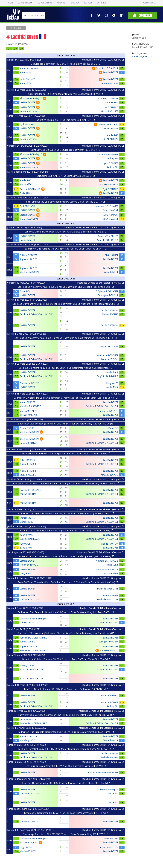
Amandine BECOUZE (108, 355)
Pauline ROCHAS (110, 314)
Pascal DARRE (27, 428)
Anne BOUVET (111, 838)
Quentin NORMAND (108, 124)
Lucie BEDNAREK (109, 128)
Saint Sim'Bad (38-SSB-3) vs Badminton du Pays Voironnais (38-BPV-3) (66, 94)
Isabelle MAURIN (110, 757)
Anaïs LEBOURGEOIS (108, 240)
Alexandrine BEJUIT (109, 789)
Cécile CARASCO (28, 475)
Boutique (88, 3)
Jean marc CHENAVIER (107, 206)
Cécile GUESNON (110, 310)
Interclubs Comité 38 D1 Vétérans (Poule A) (101, 283)
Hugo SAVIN (26, 847)
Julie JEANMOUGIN (29, 272)
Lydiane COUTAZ (28, 443)
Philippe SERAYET (28, 255)
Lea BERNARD (111, 107)
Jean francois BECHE (108, 98)
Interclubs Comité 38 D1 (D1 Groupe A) (103, 300)
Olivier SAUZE (111, 255)
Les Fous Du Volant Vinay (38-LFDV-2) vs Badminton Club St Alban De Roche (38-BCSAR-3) (66, 749)
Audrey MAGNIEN (29, 167)
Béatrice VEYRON (109, 83)
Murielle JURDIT (28, 522)
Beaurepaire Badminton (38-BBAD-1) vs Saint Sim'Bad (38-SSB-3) (66, 64)
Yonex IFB (61, 3)
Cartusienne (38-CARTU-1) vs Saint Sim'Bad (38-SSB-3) (66, 176)
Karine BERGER (27, 402)
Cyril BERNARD (27, 124)
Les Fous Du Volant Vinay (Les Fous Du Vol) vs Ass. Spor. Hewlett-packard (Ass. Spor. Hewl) (66, 556)
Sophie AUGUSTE (28, 259)
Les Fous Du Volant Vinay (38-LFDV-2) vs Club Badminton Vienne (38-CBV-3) (66, 766)
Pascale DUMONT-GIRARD (33, 638)
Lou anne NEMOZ (109, 695)
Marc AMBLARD (28, 411)
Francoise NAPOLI (109, 475)
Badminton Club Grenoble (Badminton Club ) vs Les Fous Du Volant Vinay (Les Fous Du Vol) (66, 513)
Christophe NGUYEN (30, 383)
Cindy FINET (26, 573)
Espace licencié (45, 3)
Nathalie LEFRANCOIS (107, 561)
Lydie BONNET (27, 79)
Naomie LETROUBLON (31, 669)
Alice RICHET (112, 102)
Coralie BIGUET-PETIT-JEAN (34, 619)
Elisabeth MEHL (28, 240)
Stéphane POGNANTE (107, 291)
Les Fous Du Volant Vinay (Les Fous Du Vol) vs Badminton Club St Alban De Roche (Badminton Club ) (66, 304)
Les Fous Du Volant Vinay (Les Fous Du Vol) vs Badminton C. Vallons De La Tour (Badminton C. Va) (66, 582)
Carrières (101, 3)
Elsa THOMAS (111, 573)
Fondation (74, 3)
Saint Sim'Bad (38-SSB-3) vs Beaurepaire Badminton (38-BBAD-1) (66, 150)
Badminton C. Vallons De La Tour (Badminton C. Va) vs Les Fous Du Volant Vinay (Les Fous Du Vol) (66, 398)
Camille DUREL (27, 518)
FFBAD (11, 3)
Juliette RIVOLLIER (109, 111)
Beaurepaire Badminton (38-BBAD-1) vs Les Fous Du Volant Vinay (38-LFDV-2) (66, 813)
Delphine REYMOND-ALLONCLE (36, 314)
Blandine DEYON (110, 346)
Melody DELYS (27, 666)
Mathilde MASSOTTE (30, 406)
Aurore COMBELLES (108, 236)
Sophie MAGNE (111, 210)
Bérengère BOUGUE (108, 295)
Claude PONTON (110, 544)
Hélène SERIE (112, 565)
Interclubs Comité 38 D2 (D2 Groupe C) (103, 60)
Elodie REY (113, 793)
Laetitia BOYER (111, 72)
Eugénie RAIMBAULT (108, 376)
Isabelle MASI (112, 372)
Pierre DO (25, 291)
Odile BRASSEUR (28, 719)
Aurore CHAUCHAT (29, 736)
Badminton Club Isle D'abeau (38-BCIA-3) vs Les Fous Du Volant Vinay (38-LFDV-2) (66, 659)
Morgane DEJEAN (29, 842)
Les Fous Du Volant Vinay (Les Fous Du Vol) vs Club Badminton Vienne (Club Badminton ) (66, 368)
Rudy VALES (112, 383)
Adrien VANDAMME (30, 68)
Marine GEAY (26, 184)
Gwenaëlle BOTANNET (31, 490)
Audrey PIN (25, 72)
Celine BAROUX (27, 460)
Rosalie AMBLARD (29, 415)
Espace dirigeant (26, 3)
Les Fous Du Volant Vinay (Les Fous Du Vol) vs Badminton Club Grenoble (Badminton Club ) (66, 287)
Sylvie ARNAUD (111, 215)
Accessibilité (149, 3)
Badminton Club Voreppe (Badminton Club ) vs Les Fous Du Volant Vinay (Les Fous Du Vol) (66, 424)
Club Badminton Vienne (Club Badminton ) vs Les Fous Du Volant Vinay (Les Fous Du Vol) (66, 530)
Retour (17, 28)
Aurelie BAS (112, 135)
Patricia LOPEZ (27, 642)
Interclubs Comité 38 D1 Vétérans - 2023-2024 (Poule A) (94, 228)
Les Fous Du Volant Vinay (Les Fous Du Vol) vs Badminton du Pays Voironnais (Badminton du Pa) (66, 338)
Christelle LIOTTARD (30, 599)
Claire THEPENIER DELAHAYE (103, 772)
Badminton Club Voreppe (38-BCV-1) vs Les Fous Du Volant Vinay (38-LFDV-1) (66, 249)
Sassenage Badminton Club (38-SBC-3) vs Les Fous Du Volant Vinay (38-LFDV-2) (66, 834)
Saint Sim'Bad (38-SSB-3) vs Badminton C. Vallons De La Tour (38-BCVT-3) (66, 202)
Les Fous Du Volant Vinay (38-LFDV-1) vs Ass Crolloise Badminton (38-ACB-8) (66, 232)
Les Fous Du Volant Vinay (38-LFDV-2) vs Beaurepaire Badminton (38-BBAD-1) (66, 689)
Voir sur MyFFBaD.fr (142, 57)
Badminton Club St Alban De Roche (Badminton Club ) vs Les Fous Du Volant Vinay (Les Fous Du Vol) (66, 483)
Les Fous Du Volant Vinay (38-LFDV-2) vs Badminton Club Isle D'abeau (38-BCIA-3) (66, 783)
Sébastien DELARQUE (107, 68)
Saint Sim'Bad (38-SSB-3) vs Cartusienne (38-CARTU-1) (66, 120)
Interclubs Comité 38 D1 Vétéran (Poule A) (101, 608)
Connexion (143, 15)
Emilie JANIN (26, 193)
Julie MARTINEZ (28, 851)
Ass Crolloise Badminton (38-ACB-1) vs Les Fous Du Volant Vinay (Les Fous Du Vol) (66, 454)
